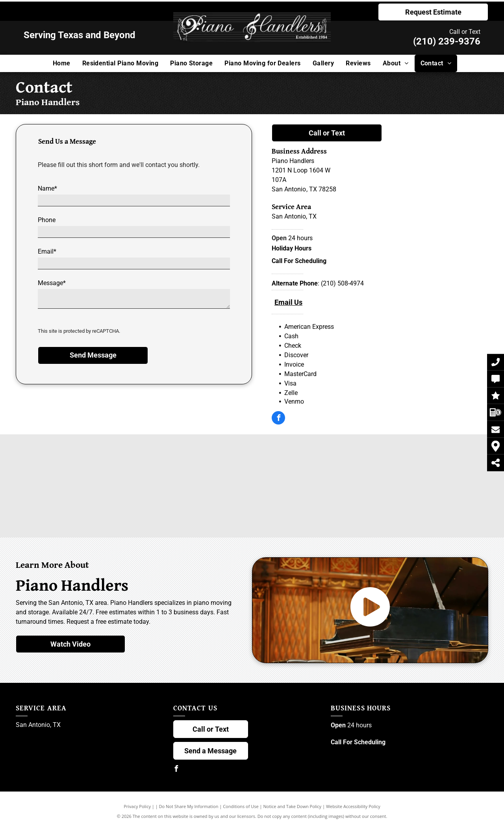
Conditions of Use (241, 806)
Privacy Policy (137, 806)
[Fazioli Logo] (412, 465)
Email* (47, 251)
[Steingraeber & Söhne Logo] (92, 506)
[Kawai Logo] (252, 465)
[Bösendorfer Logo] (172, 465)
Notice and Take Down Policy (293, 806)
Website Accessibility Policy (353, 806)
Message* (52, 283)
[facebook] (278, 419)
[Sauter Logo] (252, 506)
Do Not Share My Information (189, 806)
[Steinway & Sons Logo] (92, 465)
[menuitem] (62, 63)
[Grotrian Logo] (332, 506)
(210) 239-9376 (447, 41)
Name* (47, 188)
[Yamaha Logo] (412, 506)
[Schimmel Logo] (332, 465)
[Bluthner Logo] (172, 506)
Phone (47, 220)
